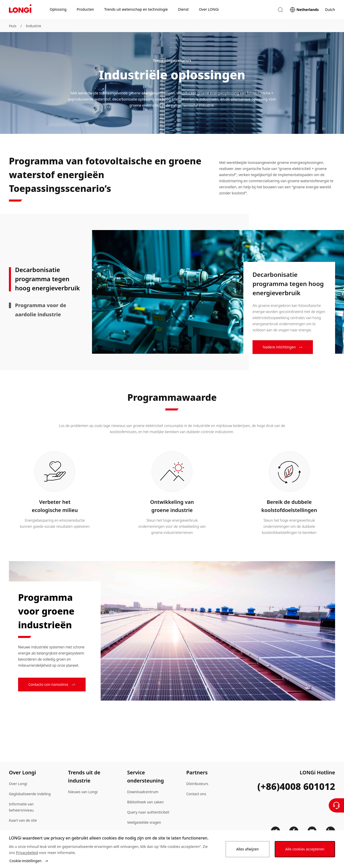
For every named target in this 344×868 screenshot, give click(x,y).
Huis (13, 26)
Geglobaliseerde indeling (30, 794)
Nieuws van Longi (83, 792)
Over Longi (18, 784)
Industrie (34, 26)
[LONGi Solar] (20, 10)
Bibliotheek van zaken (145, 802)
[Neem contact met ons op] (336, 805)
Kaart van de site (23, 820)
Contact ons (196, 794)
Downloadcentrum (143, 792)
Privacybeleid (27, 853)
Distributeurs (197, 784)
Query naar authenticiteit (148, 812)
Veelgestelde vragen (144, 822)
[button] (280, 10)
